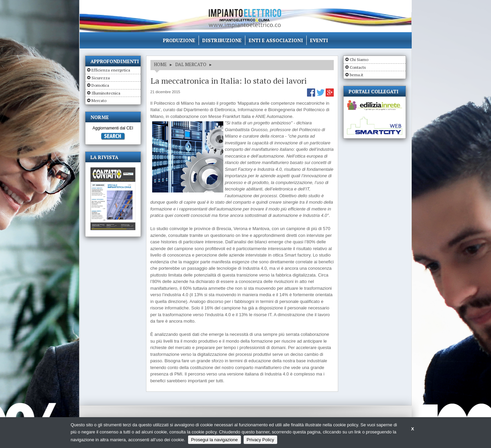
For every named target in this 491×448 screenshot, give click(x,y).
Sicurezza (101, 78)
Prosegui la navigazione (214, 440)
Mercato (99, 100)
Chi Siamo (359, 59)
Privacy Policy (260, 440)
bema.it (356, 75)
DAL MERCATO (191, 64)
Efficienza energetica (111, 70)
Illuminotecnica (106, 93)
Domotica (100, 85)
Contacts (358, 67)
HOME (160, 64)
